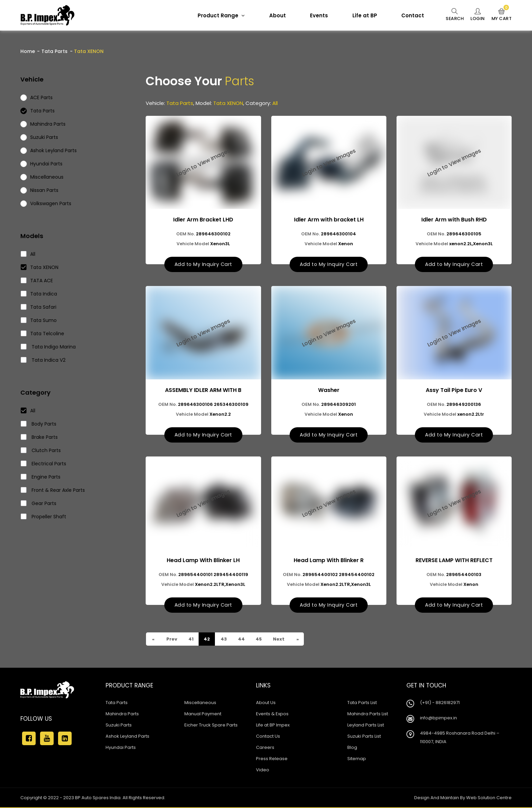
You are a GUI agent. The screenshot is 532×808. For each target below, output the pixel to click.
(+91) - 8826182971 (440, 703)
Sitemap (357, 759)
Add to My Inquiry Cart (203, 265)
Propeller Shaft (44, 517)
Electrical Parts (44, 464)
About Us (266, 703)
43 (224, 640)
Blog (352, 748)
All (28, 254)
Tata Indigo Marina (48, 347)
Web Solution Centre (489, 798)
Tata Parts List (362, 703)
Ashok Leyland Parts (127, 737)
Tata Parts (54, 51)
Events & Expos (272, 714)
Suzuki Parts (119, 726)
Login (476, 15)
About (275, 15)
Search (452, 15)
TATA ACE (37, 281)
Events (316, 15)
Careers (265, 748)
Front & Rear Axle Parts (53, 490)
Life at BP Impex (273, 726)
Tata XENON (40, 267)
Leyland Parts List (366, 726)
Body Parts (39, 424)
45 (259, 640)
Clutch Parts (41, 450)
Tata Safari (39, 307)
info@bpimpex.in (438, 719)
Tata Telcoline (43, 334)
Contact (410, 15)
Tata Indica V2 (43, 360)
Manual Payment (203, 714)
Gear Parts (39, 503)
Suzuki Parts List (364, 737)
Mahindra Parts (122, 714)
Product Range (218, 15)
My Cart (501, 15)
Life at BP (362, 15)
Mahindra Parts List (368, 714)
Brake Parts (39, 437)
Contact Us (268, 737)
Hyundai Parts (121, 748)
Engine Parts (41, 477)
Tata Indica (39, 294)
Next (280, 640)
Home (28, 51)
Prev (172, 640)
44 (242, 640)
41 (191, 640)
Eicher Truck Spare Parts (211, 726)
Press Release (272, 759)
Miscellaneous (200, 703)
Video (263, 770)
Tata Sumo (39, 320)
